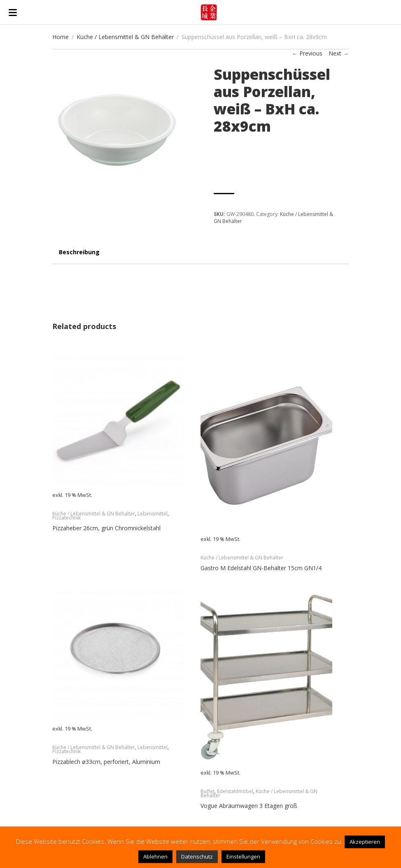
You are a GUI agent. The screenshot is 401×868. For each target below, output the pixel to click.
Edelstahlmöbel (235, 791)
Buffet (207, 791)
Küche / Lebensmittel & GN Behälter (125, 37)
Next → (339, 53)
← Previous (307, 53)
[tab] (79, 256)
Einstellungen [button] (243, 856)
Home (61, 37)
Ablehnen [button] (155, 856)
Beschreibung (79, 252)
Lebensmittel (153, 514)
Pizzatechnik (66, 518)
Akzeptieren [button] (365, 842)
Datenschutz (197, 856)
